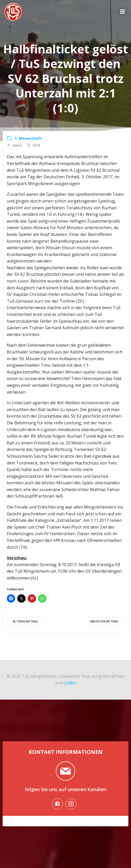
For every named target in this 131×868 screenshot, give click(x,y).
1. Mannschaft (28, 138)
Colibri (70, 683)
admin (14, 145)
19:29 (33, 145)
